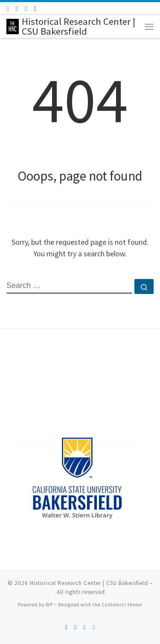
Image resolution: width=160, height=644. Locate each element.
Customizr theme (122, 605)
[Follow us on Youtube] (26, 8)
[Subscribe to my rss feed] (7, 8)
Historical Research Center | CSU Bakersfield (89, 583)
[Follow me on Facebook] (16, 8)
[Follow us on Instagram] (35, 8)
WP (49, 605)
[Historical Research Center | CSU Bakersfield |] (13, 25)
